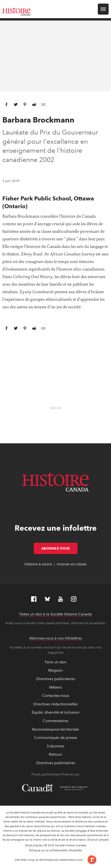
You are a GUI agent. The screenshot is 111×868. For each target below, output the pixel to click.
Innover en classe (72, 564)
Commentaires (55, 721)
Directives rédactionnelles (55, 704)
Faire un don (56, 662)
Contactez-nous (55, 696)
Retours (55, 754)
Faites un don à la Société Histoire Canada (56, 614)
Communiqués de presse (55, 738)
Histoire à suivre (38, 564)
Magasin (55, 670)
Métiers (55, 687)
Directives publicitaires (56, 679)
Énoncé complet (98, 840)
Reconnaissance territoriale (55, 729)
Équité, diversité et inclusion (55, 712)
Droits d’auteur (34, 845)
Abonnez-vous (59, 548)
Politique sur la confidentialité (48, 850)
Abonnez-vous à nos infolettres (55, 638)
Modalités (76, 850)
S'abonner (56, 746)
